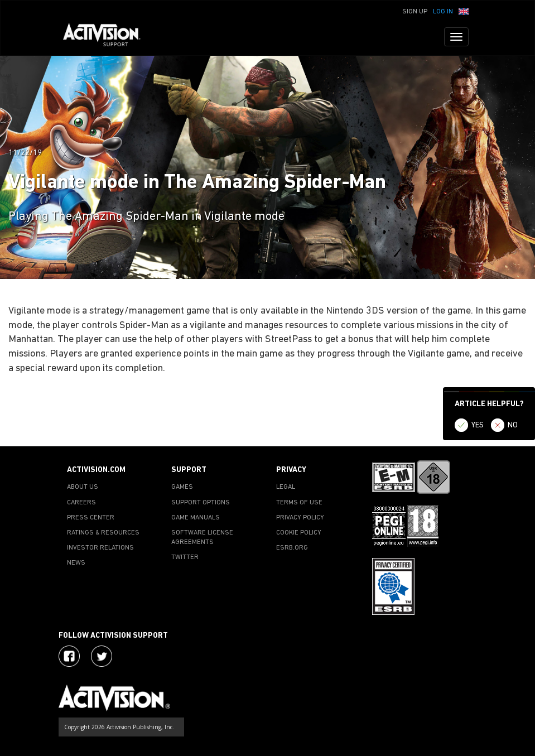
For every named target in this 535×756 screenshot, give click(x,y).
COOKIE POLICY (299, 533)
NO (513, 425)
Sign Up (415, 12)
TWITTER (185, 557)
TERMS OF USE (299, 503)
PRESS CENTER (91, 518)
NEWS (76, 563)
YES (478, 425)
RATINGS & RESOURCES (103, 533)
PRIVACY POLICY (300, 518)
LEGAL (286, 487)
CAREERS (81, 503)
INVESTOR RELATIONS (100, 548)
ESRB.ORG (292, 548)
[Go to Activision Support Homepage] (107, 37)
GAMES (182, 487)
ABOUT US (83, 487)
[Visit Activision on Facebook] (69, 656)
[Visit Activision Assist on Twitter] (102, 656)
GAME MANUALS (196, 518)
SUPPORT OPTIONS (201, 503)
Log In (443, 12)
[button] (464, 11)
